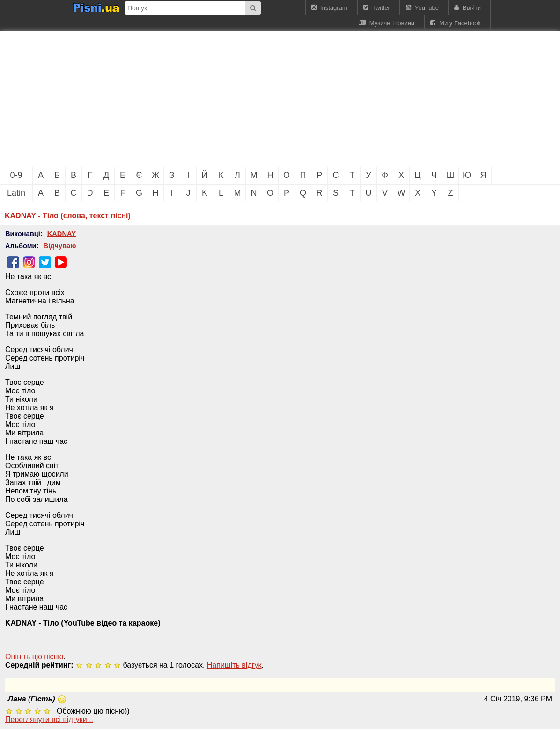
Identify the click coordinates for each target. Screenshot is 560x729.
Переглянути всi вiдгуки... (49, 719)
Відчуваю (59, 246)
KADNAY (62, 234)
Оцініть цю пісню (34, 657)
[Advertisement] (159, 99)
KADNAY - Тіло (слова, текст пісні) (68, 216)
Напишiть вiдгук (234, 665)
